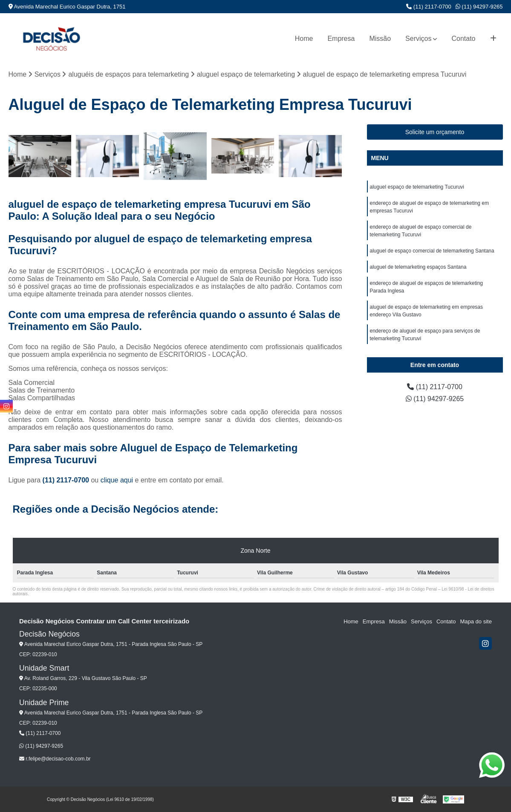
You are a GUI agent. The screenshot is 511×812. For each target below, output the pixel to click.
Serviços (418, 39)
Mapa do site (476, 621)
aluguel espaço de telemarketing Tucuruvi (417, 187)
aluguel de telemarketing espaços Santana (418, 267)
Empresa (341, 39)
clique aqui (117, 480)
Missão (380, 39)
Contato (463, 39)
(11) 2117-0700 (429, 7)
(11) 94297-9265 (479, 7)
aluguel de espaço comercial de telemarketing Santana (432, 251)
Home (304, 39)
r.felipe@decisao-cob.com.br (55, 759)
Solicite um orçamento (435, 132)
